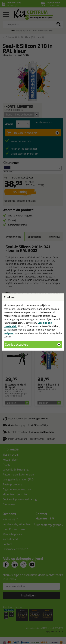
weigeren (9, 333)
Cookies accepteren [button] (18, 344)
